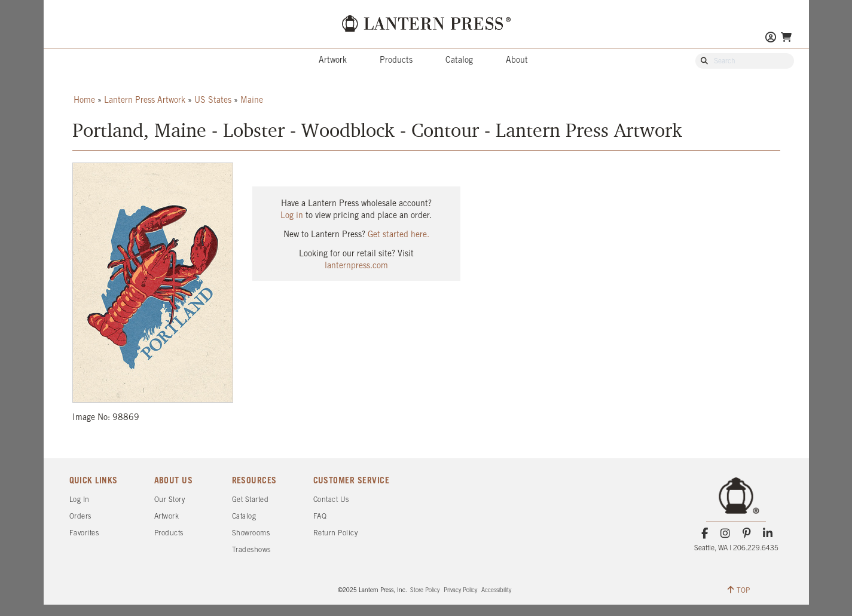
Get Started (251, 500)
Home (84, 101)
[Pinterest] (746, 534)
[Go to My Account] (771, 39)
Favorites (84, 533)
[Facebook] (705, 534)
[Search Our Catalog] (750, 62)
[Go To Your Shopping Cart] (786, 37)
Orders (80, 517)
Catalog (459, 61)
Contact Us (331, 500)
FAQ (320, 517)
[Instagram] (726, 534)
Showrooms (251, 533)
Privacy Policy (460, 591)
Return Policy (336, 533)
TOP (739, 590)
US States (213, 101)
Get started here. (398, 235)
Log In (80, 500)
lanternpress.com (356, 266)
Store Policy (425, 591)
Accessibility (496, 591)
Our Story (170, 500)
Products (396, 61)
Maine (252, 101)
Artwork (333, 61)
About (517, 61)
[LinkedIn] (767, 534)
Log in (292, 216)
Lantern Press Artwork (145, 101)
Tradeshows (251, 550)
